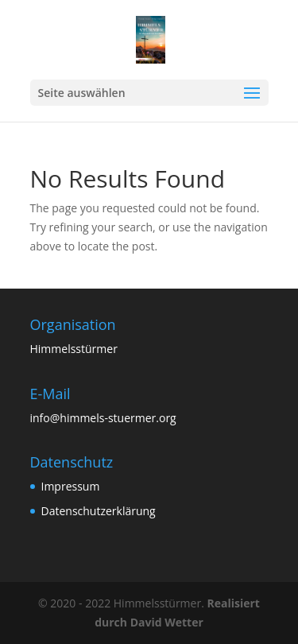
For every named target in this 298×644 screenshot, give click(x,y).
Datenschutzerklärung (99, 511)
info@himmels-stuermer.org (103, 418)
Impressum (71, 486)
